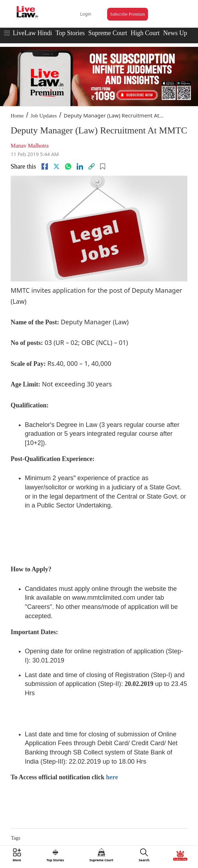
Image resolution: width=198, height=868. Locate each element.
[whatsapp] (68, 166)
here (112, 777)
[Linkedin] (80, 166)
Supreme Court (108, 33)
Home (17, 116)
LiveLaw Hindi (32, 33)
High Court (145, 33)
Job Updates (44, 116)
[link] (92, 166)
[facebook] (45, 166)
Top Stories (70, 33)
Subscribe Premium (127, 14)
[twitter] (56, 166)
